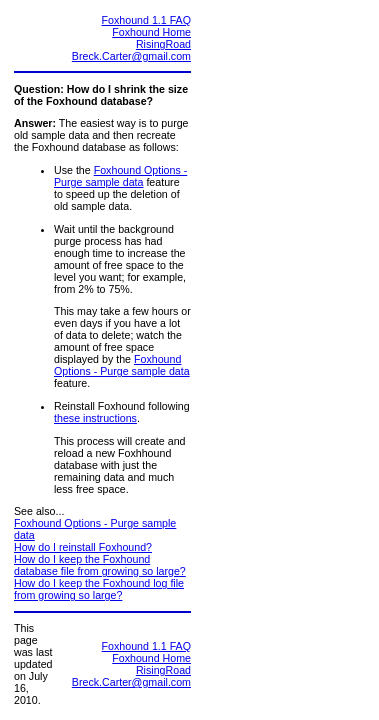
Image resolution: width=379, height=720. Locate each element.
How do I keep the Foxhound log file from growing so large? (99, 589)
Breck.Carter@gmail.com (131, 56)
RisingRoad (163, 44)
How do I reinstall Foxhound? (83, 547)
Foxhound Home (151, 32)
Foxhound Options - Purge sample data (120, 176)
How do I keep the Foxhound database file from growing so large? (100, 565)
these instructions (95, 418)
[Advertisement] (278, 311)
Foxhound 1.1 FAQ (146, 20)
